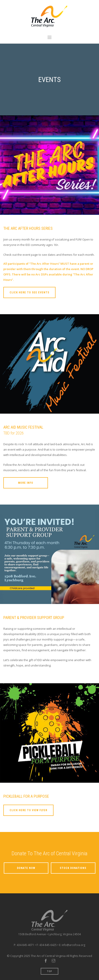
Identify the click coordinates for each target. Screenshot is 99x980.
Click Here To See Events (29, 292)
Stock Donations (73, 868)
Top (50, 971)
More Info (26, 483)
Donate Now (26, 868)
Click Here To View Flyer (28, 810)
